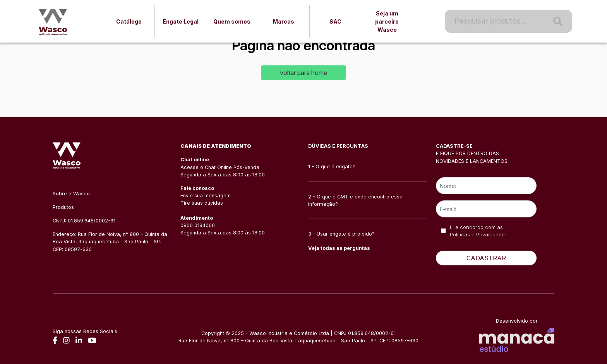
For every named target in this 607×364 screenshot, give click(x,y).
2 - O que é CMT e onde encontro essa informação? (355, 200)
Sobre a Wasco (71, 194)
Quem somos (232, 21)
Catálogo (129, 21)
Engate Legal (181, 21)
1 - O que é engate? (332, 167)
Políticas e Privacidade (477, 235)
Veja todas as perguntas (339, 248)
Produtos (63, 207)
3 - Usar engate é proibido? (341, 234)
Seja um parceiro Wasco (387, 21)
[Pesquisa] (558, 21)
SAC (335, 21)
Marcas (284, 21)
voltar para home (303, 73)
